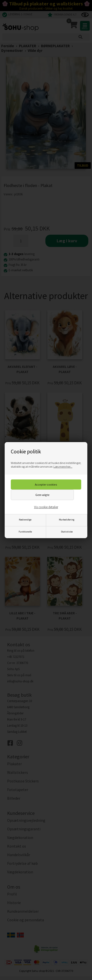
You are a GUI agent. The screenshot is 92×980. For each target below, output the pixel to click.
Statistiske (67, 532)
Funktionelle (25, 532)
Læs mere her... (63, 467)
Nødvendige (25, 520)
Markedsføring (67, 520)
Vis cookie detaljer (46, 507)
